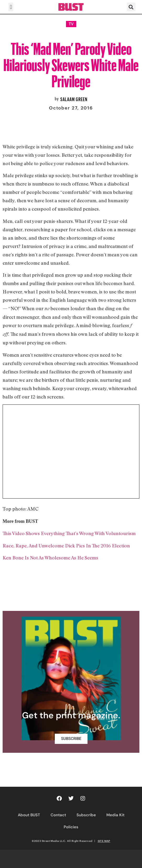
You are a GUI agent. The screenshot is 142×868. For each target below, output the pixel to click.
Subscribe (86, 815)
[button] (11, 7)
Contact (58, 815)
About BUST (29, 815)
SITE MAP (104, 841)
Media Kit (115, 815)
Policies (71, 827)
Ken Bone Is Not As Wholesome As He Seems (50, 558)
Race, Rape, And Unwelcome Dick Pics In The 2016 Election (66, 546)
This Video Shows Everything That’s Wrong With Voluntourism (69, 533)
